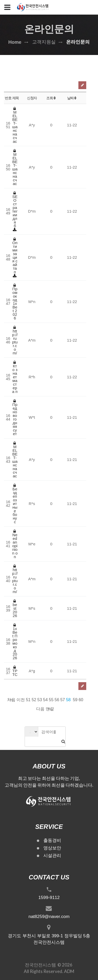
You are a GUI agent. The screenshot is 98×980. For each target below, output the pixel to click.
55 (51, 700)
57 (63, 700)
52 (34, 700)
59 (75, 700)
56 (57, 700)
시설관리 (52, 856)
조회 (51, 98)
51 (28, 700)
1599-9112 (49, 898)
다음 (40, 709)
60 (81, 700)
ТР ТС (15, 671)
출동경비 (52, 840)
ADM (69, 971)
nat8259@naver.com (49, 917)
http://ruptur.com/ (15, 340)
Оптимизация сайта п (15, 256)
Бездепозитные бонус (15, 504)
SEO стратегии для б (15, 209)
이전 (21, 700)
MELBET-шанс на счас (15, 125)
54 (45, 700)
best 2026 (15, 608)
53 (40, 700)
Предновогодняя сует (15, 417)
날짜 (72, 98)
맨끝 (50, 709)
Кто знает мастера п (15, 377)
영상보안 (52, 848)
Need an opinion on (15, 544)
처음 (11, 700)
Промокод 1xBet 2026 (15, 302)
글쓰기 (82, 85)
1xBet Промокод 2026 (15, 642)
